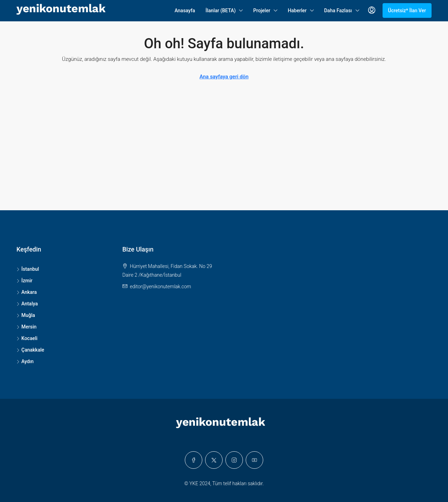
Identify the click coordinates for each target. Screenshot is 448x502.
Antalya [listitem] (27, 304)
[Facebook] (194, 460)
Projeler (262, 10)
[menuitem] (372, 10)
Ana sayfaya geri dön (224, 77)
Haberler (297, 10)
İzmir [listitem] (24, 281)
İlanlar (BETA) (220, 10)
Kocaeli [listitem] (27, 338)
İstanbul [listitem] (28, 269)
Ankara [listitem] (27, 292)
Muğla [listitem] (26, 315)
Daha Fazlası (338, 10)
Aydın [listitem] (25, 361)
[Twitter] (214, 460)
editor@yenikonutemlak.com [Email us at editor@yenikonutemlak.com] (160, 287)
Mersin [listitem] (26, 327)
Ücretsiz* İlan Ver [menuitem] (407, 10)
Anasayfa (185, 10)
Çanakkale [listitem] (30, 350)
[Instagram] (234, 460)
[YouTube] (254, 460)
